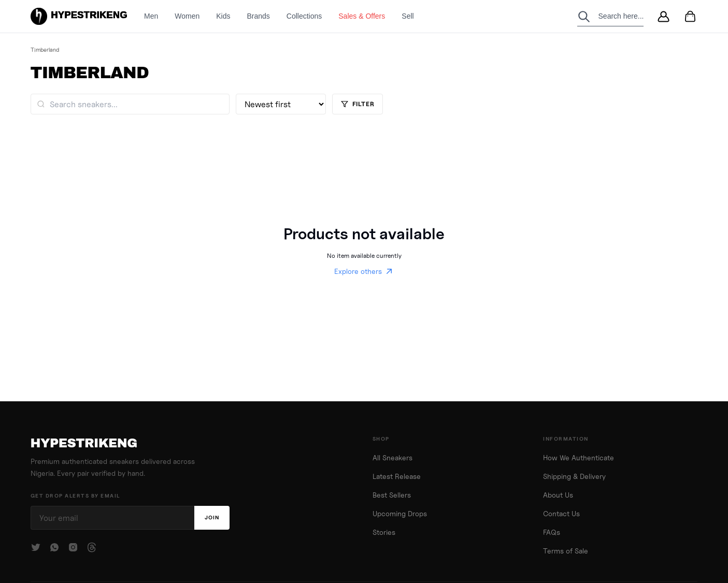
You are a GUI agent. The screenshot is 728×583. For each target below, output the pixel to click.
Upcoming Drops (400, 514)
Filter (358, 104)
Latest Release (397, 476)
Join (212, 518)
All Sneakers (392, 458)
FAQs (552, 532)
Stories (384, 532)
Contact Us (561, 514)
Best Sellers (392, 495)
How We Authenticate (579, 458)
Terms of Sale (566, 551)
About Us (558, 495)
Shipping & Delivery (574, 476)
